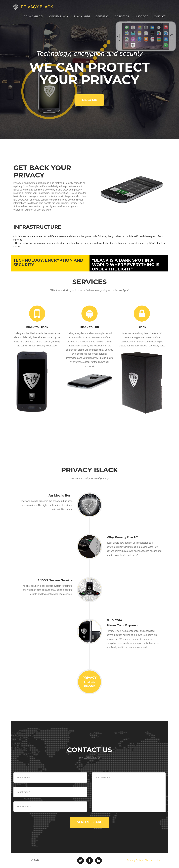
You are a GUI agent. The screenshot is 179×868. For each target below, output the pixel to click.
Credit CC (103, 19)
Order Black (59, 19)
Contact (159, 19)
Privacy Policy (135, 860)
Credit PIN (122, 19)
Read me (89, 100)
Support (142, 19)
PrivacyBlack (34, 19)
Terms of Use (153, 860)
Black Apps (82, 19)
